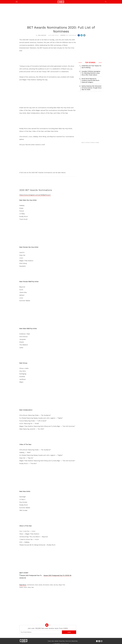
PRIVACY (93, 143)
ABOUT (83, 143)
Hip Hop (56, 585)
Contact (49, 641)
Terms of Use (68, 641)
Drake (51, 585)
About (53, 641)
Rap (33, 587)
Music (37, 585)
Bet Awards (46, 585)
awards (40, 585)
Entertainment (31, 585)
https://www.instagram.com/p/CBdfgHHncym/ (35, 195)
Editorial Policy (74, 641)
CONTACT (88, 143)
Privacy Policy (62, 641)
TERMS (97, 143)
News (29, 587)
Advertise (56, 641)
